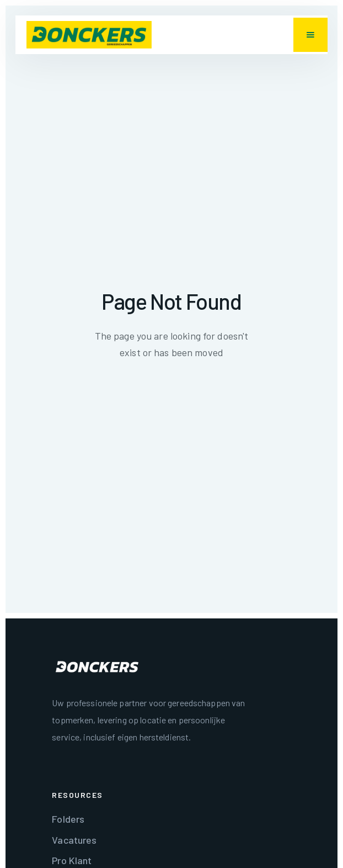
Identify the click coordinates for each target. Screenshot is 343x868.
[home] (89, 35)
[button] (310, 35)
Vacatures (74, 840)
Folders (68, 819)
